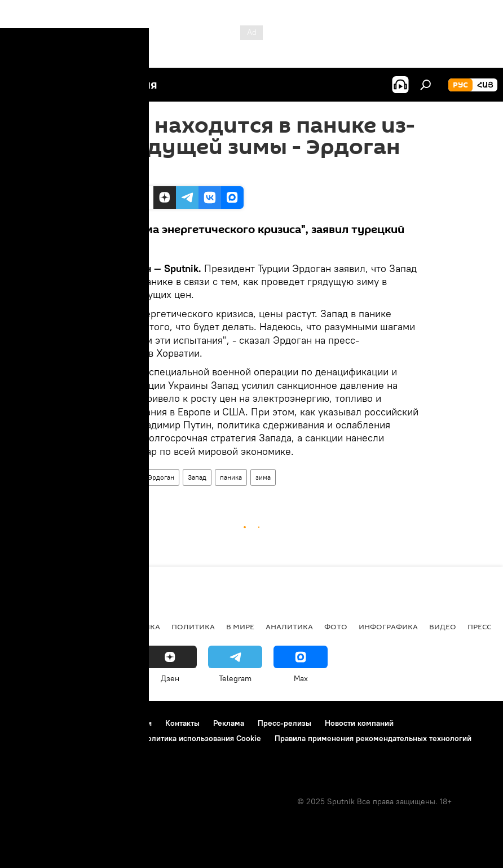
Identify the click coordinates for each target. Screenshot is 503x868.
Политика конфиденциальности (70, 738)
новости (31, 626)
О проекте (31, 723)
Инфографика (388, 626)
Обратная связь (40, 753)
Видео (443, 626)
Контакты (182, 723)
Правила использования (107, 723)
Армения (80, 626)
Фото (336, 626)
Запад (197, 477)
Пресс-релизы (284, 723)
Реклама (229, 723)
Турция (98, 477)
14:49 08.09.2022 (114, 172)
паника (231, 477)
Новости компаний (359, 723)
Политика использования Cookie (201, 738)
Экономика (135, 626)
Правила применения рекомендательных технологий (373, 738)
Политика (193, 626)
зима (263, 477)
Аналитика (289, 626)
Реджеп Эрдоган (148, 477)
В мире (240, 626)
